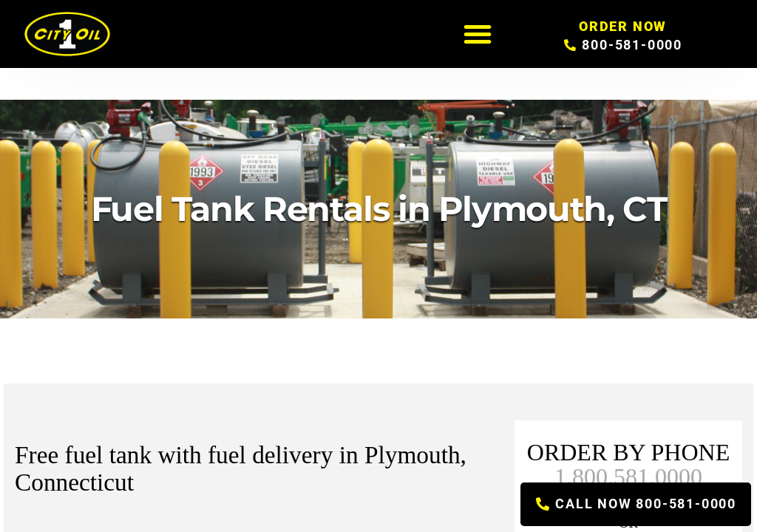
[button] (478, 34)
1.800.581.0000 (628, 477)
